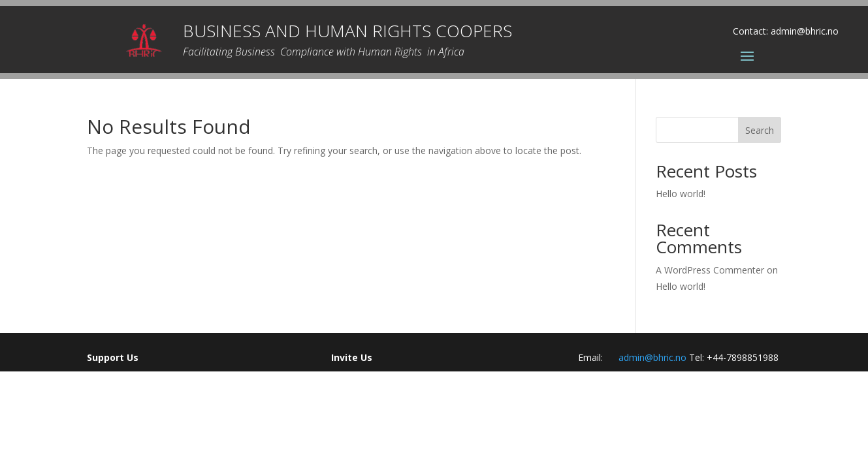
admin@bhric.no (805, 31)
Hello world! (681, 194)
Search (760, 130)
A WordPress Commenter (710, 270)
